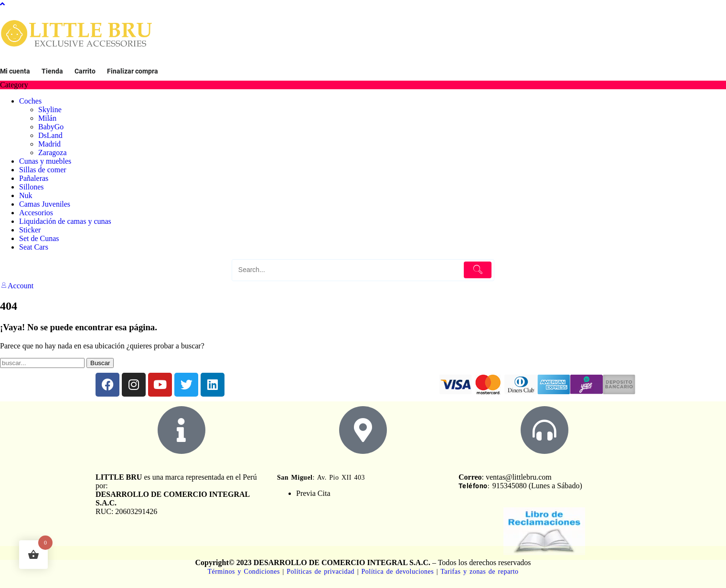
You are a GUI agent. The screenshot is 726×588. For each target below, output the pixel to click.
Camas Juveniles (45, 204)
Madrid (49, 144)
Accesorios (36, 213)
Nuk (26, 195)
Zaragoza (53, 152)
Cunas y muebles (45, 161)
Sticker (30, 230)
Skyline (50, 110)
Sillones (32, 187)
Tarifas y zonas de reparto (479, 572)
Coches (30, 101)
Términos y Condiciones (245, 572)
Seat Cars (34, 247)
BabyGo (51, 127)
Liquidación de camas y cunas (65, 221)
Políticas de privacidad (320, 572)
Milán (47, 118)
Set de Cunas (39, 238)
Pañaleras (34, 178)
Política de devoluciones (398, 572)
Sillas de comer (43, 170)
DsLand (50, 135)
